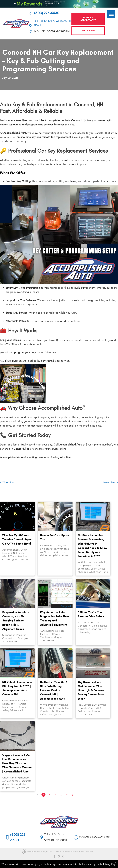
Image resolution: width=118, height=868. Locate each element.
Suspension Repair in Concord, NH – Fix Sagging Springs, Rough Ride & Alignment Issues (16, 621)
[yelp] (63, 857)
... (61, 795)
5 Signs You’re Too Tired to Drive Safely (91, 614)
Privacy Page (110, 864)
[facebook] (54, 857)
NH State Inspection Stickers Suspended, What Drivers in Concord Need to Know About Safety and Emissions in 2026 (92, 546)
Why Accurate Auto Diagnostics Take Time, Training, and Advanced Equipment (55, 618)
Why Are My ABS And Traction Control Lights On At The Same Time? (17, 539)
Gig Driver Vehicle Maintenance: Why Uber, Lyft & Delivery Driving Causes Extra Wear (91, 690)
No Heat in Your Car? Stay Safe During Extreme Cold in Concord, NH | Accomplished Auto (54, 690)
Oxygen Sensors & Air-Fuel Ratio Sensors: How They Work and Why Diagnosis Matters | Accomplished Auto (17, 763)
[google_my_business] (59, 857)
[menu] (111, 14)
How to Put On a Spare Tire (55, 537)
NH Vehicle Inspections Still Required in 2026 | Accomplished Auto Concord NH (17, 688)
